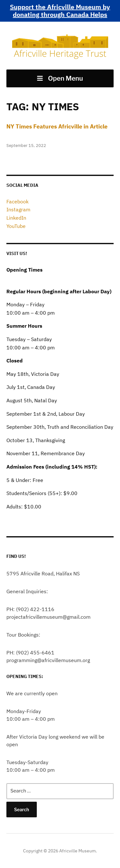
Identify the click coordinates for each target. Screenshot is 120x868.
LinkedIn (16, 218)
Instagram (18, 209)
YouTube (16, 226)
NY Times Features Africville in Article (57, 126)
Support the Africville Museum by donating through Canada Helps (60, 11)
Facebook (17, 201)
